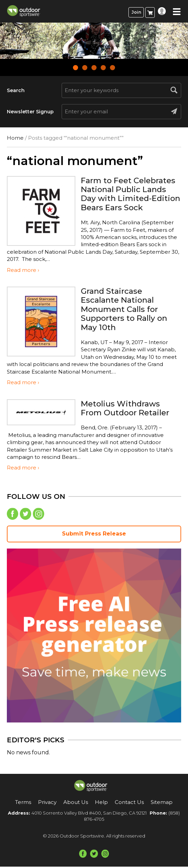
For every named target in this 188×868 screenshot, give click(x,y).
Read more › (23, 272)
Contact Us (129, 804)
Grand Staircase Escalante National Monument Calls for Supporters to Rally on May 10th (127, 311)
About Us (76, 804)
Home (15, 138)
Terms (23, 804)
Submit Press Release (94, 535)
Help (101, 804)
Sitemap (162, 804)
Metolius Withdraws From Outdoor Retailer (128, 409)
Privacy (47, 804)
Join (136, 12)
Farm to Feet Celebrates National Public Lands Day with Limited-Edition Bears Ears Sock (127, 198)
